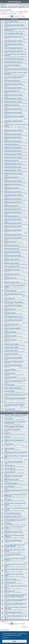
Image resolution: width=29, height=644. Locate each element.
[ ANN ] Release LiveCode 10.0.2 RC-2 (14, 51)
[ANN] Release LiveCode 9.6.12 (12, 91)
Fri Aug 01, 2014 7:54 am (16, 321)
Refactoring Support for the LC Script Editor (15, 520)
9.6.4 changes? (8, 500)
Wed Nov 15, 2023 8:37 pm (20, 127)
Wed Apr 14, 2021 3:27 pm (22, 224)
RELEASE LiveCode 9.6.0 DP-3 (12, 270)
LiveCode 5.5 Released (10, 370)
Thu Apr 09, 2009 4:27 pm (20, 392)
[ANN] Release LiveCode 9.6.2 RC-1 (13, 238)
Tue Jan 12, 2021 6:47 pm (18, 552)
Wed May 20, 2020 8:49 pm (20, 260)
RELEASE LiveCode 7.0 (10, 309)
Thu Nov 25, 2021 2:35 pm (22, 193)
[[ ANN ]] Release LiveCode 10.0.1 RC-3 (14, 59)
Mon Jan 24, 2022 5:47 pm (20, 178)
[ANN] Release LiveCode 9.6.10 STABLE (14, 116)
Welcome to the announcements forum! (14, 426)
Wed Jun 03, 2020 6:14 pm (18, 597)
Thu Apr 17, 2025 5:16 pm (22, 57)
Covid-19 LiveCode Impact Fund (12, 252)
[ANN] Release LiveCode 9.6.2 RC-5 (13, 223)
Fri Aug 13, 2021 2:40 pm (17, 506)
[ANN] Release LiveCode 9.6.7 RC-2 (13, 167)
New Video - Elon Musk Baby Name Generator (15, 604)
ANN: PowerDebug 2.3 (10, 469)
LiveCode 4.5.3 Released (10, 377)
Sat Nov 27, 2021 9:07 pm (19, 196)
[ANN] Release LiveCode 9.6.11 (12, 105)
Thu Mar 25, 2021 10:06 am (17, 533)
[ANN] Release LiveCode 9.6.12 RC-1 (13, 99)
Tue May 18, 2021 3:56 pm (22, 217)
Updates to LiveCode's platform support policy (16, 415)
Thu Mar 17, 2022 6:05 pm (22, 168)
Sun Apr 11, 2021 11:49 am (17, 227)
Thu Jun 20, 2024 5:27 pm (20, 92)
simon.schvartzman (13, 441)
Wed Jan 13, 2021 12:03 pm (18, 547)
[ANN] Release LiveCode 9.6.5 (12, 188)
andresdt (11, 481)
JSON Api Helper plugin (10, 582)
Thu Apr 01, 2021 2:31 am (17, 529)
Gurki (10, 366)
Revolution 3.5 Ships (9, 391)
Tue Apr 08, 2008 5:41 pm (20, 399)
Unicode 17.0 (8, 433)
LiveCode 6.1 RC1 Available (11, 351)
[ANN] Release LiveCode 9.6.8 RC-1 (13, 157)
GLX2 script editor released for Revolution (15, 405)
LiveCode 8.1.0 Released (10, 291)
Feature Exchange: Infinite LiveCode (13, 294)
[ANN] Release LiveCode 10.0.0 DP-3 (13, 164)
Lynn (10, 410)
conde (10, 341)
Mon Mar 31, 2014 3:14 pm (17, 326)
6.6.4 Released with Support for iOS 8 (13, 317)
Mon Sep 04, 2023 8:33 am (18, 114)
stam (10, 78)
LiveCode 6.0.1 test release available (13, 358)
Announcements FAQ (10, 409)
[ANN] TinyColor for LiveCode (12, 479)
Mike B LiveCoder (13, 378)
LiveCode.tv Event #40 (10, 472)
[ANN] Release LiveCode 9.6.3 (12, 206)
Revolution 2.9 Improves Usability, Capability (15, 398)
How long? (7, 436)
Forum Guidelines (9, 419)
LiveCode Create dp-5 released (12, 65)
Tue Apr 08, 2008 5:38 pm (20, 402)
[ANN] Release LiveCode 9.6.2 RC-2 (13, 235)
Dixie (10, 326)
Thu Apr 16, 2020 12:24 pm (22, 267)
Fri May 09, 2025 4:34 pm (21, 49)
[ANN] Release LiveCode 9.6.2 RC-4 (13, 226)
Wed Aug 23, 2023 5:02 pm (20, 122)
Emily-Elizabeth (12, 26)
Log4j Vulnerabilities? (10, 487)
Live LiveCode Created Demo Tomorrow (14, 77)
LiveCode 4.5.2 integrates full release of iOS (15, 381)
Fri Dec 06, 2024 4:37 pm (21, 60)
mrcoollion (11, 96)
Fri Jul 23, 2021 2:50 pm (21, 210)
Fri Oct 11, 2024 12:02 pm (22, 70)
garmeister (11, 196)
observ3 (11, 374)
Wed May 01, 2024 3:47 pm (22, 100)
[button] (10, 16)
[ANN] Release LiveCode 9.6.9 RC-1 (13, 141)
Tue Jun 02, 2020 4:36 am (18, 271)
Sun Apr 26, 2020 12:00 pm (18, 610)
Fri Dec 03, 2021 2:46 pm (19, 189)
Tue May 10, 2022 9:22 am (17, 458)
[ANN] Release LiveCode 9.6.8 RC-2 (13, 151)
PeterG (11, 299)
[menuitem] (4, 5)
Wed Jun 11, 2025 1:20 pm (23, 441)
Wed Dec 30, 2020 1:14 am (19, 561)
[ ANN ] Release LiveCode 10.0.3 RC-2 (14, 36)
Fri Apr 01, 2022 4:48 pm (17, 477)
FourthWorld (8, 12)
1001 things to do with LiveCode (12, 554)
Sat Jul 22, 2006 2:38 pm (17, 424)
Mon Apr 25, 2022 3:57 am (18, 467)
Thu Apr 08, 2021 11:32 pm (21, 525)
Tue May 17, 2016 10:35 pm (18, 299)
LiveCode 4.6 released (10, 373)
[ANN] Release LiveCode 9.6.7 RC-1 (13, 170)
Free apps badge (8, 444)
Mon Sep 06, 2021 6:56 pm (20, 501)
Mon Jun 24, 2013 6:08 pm (20, 352)
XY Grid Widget (8, 524)
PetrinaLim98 (12, 567)
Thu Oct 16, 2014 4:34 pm (20, 318)
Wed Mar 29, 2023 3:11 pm (22, 135)
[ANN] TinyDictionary (10, 448)
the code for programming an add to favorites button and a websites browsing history (15, 595)
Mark (10, 337)
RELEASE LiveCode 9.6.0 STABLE (13, 256)
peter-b (11, 416)
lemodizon (11, 511)
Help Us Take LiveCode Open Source (13, 365)
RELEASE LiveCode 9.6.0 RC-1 (12, 263)
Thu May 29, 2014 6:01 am (20, 329)
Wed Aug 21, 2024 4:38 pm (20, 75)
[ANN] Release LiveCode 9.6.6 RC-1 (13, 184)
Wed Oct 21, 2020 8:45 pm (18, 572)
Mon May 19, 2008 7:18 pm (18, 395)
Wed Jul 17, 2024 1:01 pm (16, 450)
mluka (10, 243)
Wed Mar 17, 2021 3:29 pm (19, 538)
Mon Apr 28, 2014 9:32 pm (18, 333)
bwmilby (11, 275)
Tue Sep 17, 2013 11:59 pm (18, 341)
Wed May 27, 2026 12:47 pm (20, 22)
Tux (5, 401)
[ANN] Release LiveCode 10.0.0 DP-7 (13, 102)
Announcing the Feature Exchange (13, 305)
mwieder (11, 406)
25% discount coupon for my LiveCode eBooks (16, 452)
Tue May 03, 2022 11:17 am (20, 463)
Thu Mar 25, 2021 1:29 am (18, 406)
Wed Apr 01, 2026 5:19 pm (21, 26)
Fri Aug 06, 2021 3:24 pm (17, 514)
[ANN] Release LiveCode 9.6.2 (12, 216)
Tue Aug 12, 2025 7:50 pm (17, 66)
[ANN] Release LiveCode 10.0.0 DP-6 (13, 113)
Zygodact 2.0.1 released (10, 579)
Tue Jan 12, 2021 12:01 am (20, 555)
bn (10, 450)
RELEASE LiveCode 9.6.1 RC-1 (12, 249)
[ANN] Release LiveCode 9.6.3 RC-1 (13, 212)
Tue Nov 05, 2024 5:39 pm (22, 63)
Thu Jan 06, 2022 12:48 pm (23, 484)
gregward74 (11, 22)
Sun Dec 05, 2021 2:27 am (16, 491)
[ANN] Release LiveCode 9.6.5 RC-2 (13, 199)
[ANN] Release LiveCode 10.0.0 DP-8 (13, 95)
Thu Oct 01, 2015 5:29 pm (18, 306)
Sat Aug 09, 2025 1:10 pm (20, 437)
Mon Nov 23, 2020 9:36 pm (22, 239)
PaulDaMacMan (12, 497)
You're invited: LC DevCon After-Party (14, 462)
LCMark (11, 114)
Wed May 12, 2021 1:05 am (17, 220)
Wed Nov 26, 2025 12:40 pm (20, 34)
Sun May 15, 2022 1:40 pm (19, 453)
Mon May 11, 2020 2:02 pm (22, 264)
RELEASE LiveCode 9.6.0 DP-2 (12, 274)
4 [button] (17, 16)
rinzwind (11, 306)
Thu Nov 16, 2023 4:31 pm (22, 106)
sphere (11, 253)
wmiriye (11, 271)
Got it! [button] (14, 641)
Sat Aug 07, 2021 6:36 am (19, 511)
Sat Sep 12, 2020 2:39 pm (20, 576)
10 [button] (22, 16)
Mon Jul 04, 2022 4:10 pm (22, 149)
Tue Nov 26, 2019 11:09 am (22, 284)
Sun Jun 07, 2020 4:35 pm (17, 592)
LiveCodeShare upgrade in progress (13, 612)
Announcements (6, 10)
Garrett (11, 395)
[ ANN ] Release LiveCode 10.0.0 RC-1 (14, 84)
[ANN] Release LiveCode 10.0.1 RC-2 (13, 62)
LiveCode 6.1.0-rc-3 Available (11, 344)
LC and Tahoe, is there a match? (12, 429)
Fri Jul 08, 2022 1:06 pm (21, 145)
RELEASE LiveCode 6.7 (10, 313)
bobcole (11, 583)
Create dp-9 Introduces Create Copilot (14, 33)
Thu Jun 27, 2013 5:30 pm (20, 348)
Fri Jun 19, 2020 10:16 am (18, 253)
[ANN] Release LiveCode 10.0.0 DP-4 (13, 154)
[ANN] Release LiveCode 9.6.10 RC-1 (13, 121)
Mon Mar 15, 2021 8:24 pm (18, 231)
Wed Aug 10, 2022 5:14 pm (22, 142)
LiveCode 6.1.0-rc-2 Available (11, 347)
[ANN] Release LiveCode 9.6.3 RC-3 (13, 517)
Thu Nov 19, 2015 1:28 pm (20, 303)
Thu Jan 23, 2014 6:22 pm (20, 420)
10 (26, 128)
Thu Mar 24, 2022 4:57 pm (22, 165)
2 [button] (14, 16)
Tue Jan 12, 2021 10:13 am (22, 236)
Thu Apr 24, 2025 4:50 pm (22, 52)
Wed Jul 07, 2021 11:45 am (20, 213)
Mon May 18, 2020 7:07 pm (17, 601)
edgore (11, 371)
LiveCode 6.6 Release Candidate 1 (13, 328)
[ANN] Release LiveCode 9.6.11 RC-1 (13, 109)
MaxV (10, 355)
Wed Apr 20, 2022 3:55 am (18, 470)
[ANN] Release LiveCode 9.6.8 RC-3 (13, 148)
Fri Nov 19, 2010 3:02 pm (20, 386)
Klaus (17, 12)
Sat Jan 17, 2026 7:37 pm (19, 37)
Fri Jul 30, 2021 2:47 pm (21, 207)
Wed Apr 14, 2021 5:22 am (17, 521)
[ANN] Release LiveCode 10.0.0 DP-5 (13, 130)
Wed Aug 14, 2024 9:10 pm (17, 78)
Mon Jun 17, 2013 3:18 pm (17, 355)
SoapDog (11, 453)
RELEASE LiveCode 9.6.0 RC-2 (12, 259)
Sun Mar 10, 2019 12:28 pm (20, 295)
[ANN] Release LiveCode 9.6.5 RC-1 (13, 202)
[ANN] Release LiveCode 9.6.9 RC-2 (13, 137)
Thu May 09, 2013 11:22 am (17, 362)
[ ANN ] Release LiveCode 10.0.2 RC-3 (14, 48)
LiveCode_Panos (12, 42)
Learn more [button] (6, 637)
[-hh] (10, 618)
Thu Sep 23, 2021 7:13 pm (20, 203)
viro (10, 321)
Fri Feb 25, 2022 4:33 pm (21, 171)
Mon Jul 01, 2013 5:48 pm (20, 345)
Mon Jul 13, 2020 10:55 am (20, 257)
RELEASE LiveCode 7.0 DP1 (11, 325)
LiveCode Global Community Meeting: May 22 (15, 600)
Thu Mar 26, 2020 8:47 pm (21, 613)
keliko (10, 521)
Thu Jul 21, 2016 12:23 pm (18, 416)
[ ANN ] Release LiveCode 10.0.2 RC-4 (14, 44)
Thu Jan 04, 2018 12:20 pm (17, 366)
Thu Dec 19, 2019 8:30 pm (18, 275)
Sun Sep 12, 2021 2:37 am (21, 497)
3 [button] (15, 16)
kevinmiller (21, 12)
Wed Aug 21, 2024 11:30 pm (18, 445)
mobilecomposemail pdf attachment (13, 540)
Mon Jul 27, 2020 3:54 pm (18, 583)
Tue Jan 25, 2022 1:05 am (18, 481)
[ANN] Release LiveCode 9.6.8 (12, 144)
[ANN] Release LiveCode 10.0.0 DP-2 (13, 174)
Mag (10, 362)
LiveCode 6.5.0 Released (10, 332)
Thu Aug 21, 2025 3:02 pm (22, 42)
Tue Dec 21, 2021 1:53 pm (17, 488)
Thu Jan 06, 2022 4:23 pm (22, 182)
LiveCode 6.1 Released (10, 340)
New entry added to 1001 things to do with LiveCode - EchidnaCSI (15, 546)
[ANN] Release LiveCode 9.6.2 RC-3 (13, 230)
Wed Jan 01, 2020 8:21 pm (20, 279)
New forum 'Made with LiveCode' (12, 513)
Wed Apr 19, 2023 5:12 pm (19, 131)
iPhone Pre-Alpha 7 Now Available (13, 388)
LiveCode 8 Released (10, 298)
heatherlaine (13, 12)
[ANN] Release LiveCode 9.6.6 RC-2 (13, 181)
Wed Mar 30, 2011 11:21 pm (19, 374)
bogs (10, 588)
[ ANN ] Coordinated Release (11, 21)
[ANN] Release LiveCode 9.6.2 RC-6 (13, 219)
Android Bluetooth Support (11, 483)
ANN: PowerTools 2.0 (10, 591)
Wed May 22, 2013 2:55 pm (18, 359)
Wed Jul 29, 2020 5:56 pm (22, 250)
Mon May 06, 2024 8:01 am (19, 96)
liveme (10, 231)
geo (10, 541)
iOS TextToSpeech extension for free (13, 532)
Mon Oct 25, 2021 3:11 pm (22, 200)
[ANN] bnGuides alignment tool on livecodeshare (16, 490)
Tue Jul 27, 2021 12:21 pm (22, 518)
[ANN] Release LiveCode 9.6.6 (12, 177)
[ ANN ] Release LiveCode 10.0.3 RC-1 (14, 41)
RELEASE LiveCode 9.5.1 (11, 278)
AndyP (10, 138)
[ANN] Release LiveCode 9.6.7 (12, 161)
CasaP (10, 445)
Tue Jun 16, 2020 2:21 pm (17, 588)
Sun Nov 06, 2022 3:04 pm (18, 138)
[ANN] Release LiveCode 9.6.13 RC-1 (13, 88)
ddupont (11, 333)
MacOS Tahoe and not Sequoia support (14, 440)
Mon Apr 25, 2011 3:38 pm (22, 378)
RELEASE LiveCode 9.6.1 (11, 242)
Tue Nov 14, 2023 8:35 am (22, 110)
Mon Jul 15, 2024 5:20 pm (22, 89)
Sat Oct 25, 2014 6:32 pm (18, 314)
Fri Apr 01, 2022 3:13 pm (21, 162)
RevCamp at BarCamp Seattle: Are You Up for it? (16, 394)
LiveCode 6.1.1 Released (10, 336)
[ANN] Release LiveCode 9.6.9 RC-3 (13, 134)
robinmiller (26, 12)
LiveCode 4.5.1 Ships (10, 385)
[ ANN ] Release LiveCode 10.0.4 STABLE (14, 25)
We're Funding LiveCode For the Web (13, 320)
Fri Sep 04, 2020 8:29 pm (17, 580)
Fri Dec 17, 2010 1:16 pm (17, 382)
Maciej (10, 382)
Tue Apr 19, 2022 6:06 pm (20, 473)
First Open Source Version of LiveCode (14, 361)
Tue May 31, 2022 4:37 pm (22, 155)
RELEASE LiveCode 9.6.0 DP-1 (12, 282)
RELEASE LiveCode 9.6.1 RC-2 (12, 245)
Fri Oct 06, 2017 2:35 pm (18, 288)
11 (28, 128)
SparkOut (11, 131)
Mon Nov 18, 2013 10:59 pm (17, 337)
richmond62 (11, 37)
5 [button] (19, 16)
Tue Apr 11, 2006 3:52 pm (17, 410)
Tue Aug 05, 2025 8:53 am (20, 45)
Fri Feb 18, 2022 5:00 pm (19, 175)
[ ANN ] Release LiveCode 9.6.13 (12, 81)
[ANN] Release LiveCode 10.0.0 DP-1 (13, 195)
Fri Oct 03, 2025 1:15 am (17, 430)
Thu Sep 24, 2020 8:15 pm (17, 243)
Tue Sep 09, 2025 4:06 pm (20, 434)
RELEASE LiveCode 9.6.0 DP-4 (12, 266)
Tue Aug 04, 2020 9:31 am (22, 246)
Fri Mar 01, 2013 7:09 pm (18, 371)
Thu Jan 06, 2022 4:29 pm (20, 185)
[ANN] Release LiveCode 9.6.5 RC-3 (13, 192)
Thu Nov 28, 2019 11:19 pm (17, 618)
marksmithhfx (12, 576)
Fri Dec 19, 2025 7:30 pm (20, 31)
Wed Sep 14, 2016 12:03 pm (20, 292)
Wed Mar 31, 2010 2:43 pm (20, 389)
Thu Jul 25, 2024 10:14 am (20, 85)
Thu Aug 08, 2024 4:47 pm (22, 82)
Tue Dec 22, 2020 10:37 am (20, 567)
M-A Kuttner (11, 127)
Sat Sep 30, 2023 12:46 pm (20, 117)
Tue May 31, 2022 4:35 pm (22, 158)
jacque (10, 580)
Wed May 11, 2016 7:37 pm (18, 310)
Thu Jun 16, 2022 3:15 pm (22, 152)
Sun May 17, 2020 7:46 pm (18, 605)
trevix (10, 227)
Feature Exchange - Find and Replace (13, 302)
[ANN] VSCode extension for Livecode (14, 476)
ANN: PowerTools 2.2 (10, 465)
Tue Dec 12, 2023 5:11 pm (22, 103)
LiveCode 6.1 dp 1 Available (11, 354)
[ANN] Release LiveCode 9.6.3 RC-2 (13, 209)
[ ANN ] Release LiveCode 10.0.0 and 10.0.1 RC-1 (16, 69)
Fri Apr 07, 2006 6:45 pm (19, 427)
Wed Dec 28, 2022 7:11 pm (17, 541)
